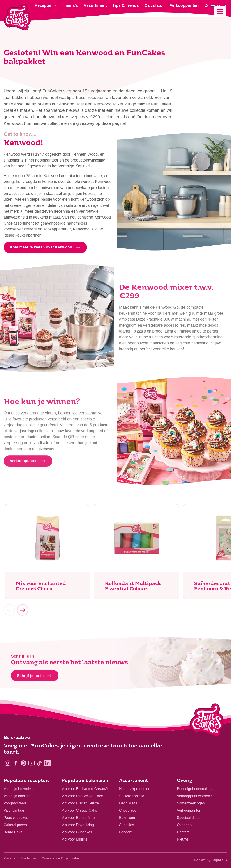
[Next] (22, 611)
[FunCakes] (17, 17)
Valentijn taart (15, 810)
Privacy (9, 858)
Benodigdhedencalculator (197, 789)
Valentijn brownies (18, 789)
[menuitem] (219, 6)
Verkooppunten (189, 810)
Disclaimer (28, 858)
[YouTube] (31, 763)
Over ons (184, 825)
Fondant (126, 832)
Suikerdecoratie (132, 796)
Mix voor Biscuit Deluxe (80, 803)
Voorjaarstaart (15, 803)
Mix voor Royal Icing (78, 825)
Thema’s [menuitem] (70, 5)
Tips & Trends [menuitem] (126, 5)
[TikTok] (39, 763)
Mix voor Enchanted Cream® (85, 789)
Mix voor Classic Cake (79, 810)
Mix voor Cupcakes (77, 832)
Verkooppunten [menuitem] (184, 5)
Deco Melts (128, 803)
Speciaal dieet (188, 818)
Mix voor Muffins (74, 839)
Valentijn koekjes (17, 796)
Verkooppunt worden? (194, 796)
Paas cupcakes (16, 818)
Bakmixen (127, 818)
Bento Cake (13, 832)
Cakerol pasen (15, 825)
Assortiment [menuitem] (95, 5)
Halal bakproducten (135, 789)
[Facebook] (15, 763)
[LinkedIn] (47, 763)
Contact (183, 832)
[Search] (206, 6)
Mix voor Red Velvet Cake (82, 796)
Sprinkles (127, 825)
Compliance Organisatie (60, 858)
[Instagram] (8, 763)
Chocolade (128, 810)
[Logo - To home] (207, 721)
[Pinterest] (23, 763)
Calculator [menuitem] (154, 5)
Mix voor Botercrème (78, 818)
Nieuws (183, 839)
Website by (210, 860)
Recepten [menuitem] (43, 5)
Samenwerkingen (191, 803)
